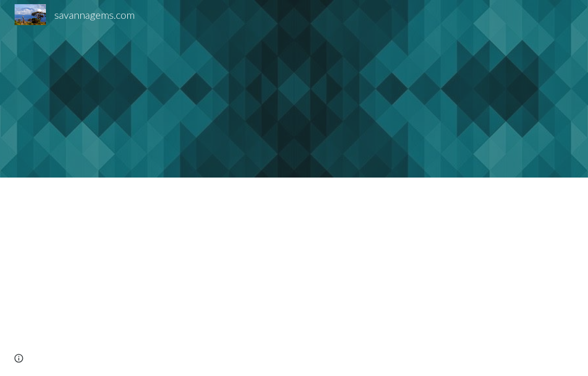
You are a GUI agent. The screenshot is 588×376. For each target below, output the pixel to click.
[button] (19, 358)
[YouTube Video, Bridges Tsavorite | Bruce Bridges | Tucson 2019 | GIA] (115, 89)
